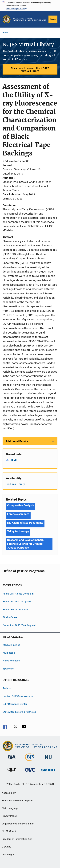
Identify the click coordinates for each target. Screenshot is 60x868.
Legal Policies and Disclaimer (18, 824)
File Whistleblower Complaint (18, 801)
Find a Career (10, 617)
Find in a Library (15, 484)
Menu (53, 19)
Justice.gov (8, 854)
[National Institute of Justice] (48, 760)
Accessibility (9, 793)
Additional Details (17, 441)
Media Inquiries (11, 645)
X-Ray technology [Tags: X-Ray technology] (18, 531)
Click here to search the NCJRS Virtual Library (30, 70)
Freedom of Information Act (17, 839)
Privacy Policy (9, 816)
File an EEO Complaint (15, 609)
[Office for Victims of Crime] (30, 772)
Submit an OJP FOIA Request (19, 625)
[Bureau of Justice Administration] (12, 760)
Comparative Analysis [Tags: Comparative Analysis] (21, 505)
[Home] (30, 19)
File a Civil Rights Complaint (19, 594)
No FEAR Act (9, 831)
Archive (7, 688)
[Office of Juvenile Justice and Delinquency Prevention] (12, 773)
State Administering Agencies (19, 712)
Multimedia (9, 653)
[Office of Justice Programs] (7, 19)
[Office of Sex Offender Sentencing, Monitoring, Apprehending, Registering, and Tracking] (48, 772)
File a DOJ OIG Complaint (17, 601)
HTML (14, 460)
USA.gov (6, 847)
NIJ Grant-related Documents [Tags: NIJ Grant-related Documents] (25, 523)
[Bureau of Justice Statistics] (30, 762)
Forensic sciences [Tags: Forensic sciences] (18, 514)
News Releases (11, 661)
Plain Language (10, 808)
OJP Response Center (15, 704)
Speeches (8, 669)
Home (5, 32)
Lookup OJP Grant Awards (18, 696)
